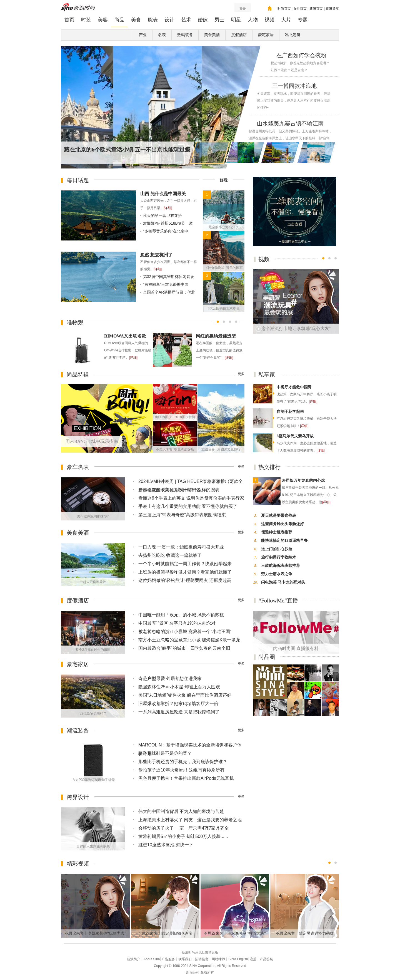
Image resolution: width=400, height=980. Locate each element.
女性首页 (300, 9)
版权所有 (207, 972)
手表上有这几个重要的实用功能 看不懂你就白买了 (188, 506)
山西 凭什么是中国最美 (163, 194)
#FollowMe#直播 (278, 601)
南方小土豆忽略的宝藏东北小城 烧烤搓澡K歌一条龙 (189, 640)
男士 (219, 20)
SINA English (238, 959)
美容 (103, 20)
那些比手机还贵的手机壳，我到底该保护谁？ (183, 762)
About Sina (152, 959)
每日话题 (78, 180)
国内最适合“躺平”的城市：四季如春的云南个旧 (184, 648)
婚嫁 (203, 20)
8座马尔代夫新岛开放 (295, 436)
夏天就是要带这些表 (279, 516)
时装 (86, 20)
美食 (136, 20)
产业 (143, 35)
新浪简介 (134, 959)
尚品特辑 (78, 374)
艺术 (186, 20)
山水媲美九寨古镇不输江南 (290, 123)
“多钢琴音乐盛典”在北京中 (166, 231)
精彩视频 (78, 864)
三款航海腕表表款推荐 (281, 566)
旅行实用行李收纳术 (279, 557)
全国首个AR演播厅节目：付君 (169, 292)
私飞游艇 (293, 35)
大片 (286, 20)
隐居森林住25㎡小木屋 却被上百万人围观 (179, 687)
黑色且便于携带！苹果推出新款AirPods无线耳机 (186, 778)
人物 (253, 20)
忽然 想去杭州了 (156, 255)
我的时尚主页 (270, 8)
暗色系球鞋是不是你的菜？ (165, 753)
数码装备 (185, 35)
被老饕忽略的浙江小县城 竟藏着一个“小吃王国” (185, 632)
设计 (169, 20)
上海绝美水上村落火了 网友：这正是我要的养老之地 (190, 820)
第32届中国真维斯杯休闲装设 (169, 277)
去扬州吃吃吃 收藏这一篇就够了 (170, 555)
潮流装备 (78, 731)
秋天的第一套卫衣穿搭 (162, 215)
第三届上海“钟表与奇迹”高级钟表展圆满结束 (182, 515)
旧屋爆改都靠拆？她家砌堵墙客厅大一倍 (178, 704)
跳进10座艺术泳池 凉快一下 (166, 845)
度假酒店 (239, 35)
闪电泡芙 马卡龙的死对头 (283, 582)
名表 (162, 35)
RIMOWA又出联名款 (125, 336)
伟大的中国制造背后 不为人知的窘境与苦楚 (181, 811)
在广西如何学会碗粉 (301, 55)
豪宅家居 (266, 35)
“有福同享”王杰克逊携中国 (166, 284)
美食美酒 (212, 35)
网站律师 (218, 959)
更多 (241, 374)
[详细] (168, 208)
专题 (303, 20)
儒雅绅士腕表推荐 (277, 532)
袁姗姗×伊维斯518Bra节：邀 (168, 223)
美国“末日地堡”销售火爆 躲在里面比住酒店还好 (185, 695)
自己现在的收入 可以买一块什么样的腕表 (179, 490)
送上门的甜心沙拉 (277, 549)
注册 (253, 959)
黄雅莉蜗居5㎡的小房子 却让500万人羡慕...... (183, 836)
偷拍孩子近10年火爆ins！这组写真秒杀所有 (181, 770)
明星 (236, 20)
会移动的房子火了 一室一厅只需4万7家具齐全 (184, 828)
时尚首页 (284, 9)
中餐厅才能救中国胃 (294, 387)
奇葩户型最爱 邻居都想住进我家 (170, 678)
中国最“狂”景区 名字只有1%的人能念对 (177, 623)
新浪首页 (316, 9)
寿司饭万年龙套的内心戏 (303, 481)
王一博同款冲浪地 (294, 86)
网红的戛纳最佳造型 (216, 336)
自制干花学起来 (290, 412)
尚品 (119, 20)
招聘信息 (202, 959)
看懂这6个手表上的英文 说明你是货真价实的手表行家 (191, 498)
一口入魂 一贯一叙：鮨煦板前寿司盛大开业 (181, 547)
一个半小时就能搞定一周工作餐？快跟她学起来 (185, 564)
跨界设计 (78, 797)
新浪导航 (332, 9)
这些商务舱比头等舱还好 (282, 524)
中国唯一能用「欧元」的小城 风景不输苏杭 (181, 615)
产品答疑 (266, 959)
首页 (69, 20)
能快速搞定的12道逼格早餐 (284, 541)
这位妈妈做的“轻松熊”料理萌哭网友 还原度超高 (185, 580)
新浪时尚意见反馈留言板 (200, 952)
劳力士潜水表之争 (277, 574)
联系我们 (185, 959)
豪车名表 (78, 467)
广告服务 (168, 959)
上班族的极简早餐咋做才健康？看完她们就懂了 (185, 572)
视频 (269, 20)
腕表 (153, 20)
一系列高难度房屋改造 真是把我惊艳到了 (179, 712)
